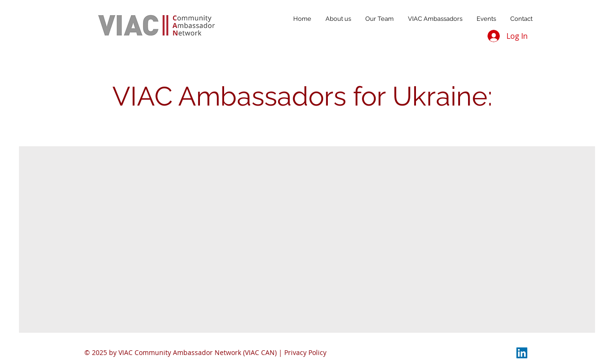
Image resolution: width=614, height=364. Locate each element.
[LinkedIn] (522, 353)
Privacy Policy (305, 352)
